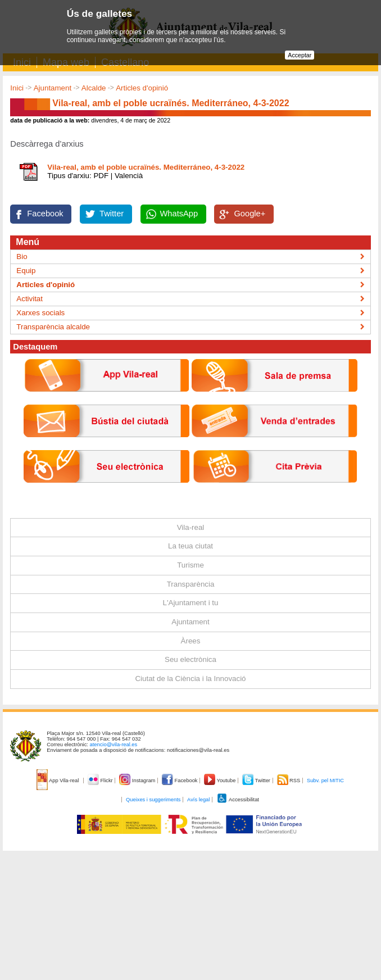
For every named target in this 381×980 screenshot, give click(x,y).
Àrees (191, 641)
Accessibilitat (238, 800)
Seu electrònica (190, 659)
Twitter (112, 214)
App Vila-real (58, 781)
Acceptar (300, 55)
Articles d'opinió (142, 88)
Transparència (191, 584)
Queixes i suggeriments (153, 800)
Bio (22, 257)
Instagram (138, 781)
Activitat (30, 299)
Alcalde (94, 88)
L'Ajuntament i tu (191, 603)
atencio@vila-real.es (114, 745)
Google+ (250, 214)
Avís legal (198, 800)
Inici (17, 88)
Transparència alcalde (53, 327)
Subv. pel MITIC (325, 781)
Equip (26, 271)
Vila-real (191, 527)
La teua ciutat (190, 546)
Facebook (45, 214)
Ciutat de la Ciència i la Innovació (190, 679)
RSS (289, 781)
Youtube (221, 781)
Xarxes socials (40, 313)
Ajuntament (53, 88)
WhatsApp (179, 214)
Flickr (101, 781)
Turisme (190, 565)
